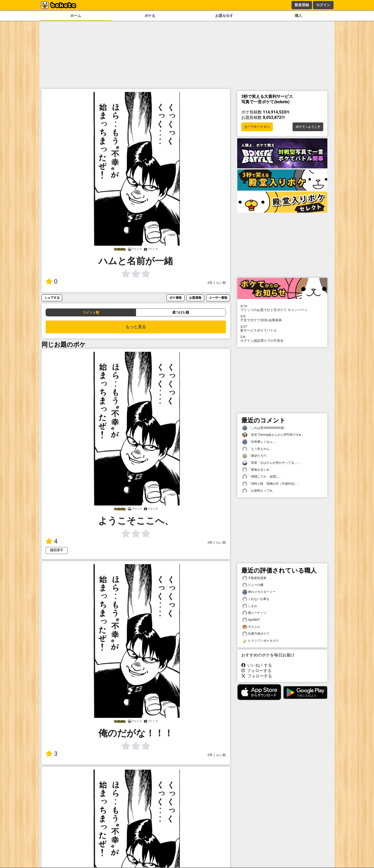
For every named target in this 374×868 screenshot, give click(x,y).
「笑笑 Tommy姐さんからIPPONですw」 (273, 435)
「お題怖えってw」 (259, 491)
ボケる (150, 16)
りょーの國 (253, 585)
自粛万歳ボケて (256, 634)
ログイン (323, 5)
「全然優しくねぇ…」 (260, 442)
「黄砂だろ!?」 (256, 456)
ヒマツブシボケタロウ (261, 641)
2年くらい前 (217, 283)
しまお (250, 606)
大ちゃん (251, 627)
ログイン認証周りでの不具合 (282, 339)
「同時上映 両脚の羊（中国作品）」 (271, 484)
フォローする (256, 671)
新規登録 (302, 5)
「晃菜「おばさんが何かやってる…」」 (272, 463)
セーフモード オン (257, 127)
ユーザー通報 (218, 298)
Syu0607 (251, 620)
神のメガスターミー (259, 592)
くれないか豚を (256, 599)
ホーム (76, 16)
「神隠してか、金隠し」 (262, 477)
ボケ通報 (175, 298)
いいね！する (257, 665)
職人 (298, 16)
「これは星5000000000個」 (265, 428)
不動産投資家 (254, 578)
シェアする (52, 298)
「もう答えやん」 (257, 449)
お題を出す (224, 16)
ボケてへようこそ (308, 127)
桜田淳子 (57, 550)
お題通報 (195, 298)
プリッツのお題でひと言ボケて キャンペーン (282, 308)
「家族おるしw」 (257, 470)
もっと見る (136, 327)
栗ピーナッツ (254, 613)
